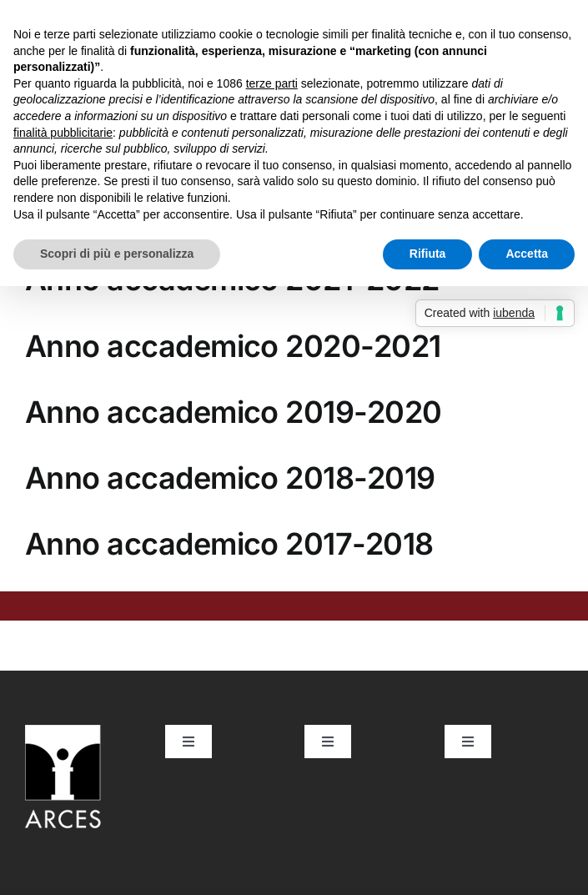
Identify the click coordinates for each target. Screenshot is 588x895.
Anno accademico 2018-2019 (230, 478)
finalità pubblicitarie (63, 133)
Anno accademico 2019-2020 (234, 412)
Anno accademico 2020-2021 (233, 346)
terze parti (272, 83)
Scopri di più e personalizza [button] (117, 254)
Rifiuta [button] (428, 254)
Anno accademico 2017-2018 (229, 544)
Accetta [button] (527, 254)
